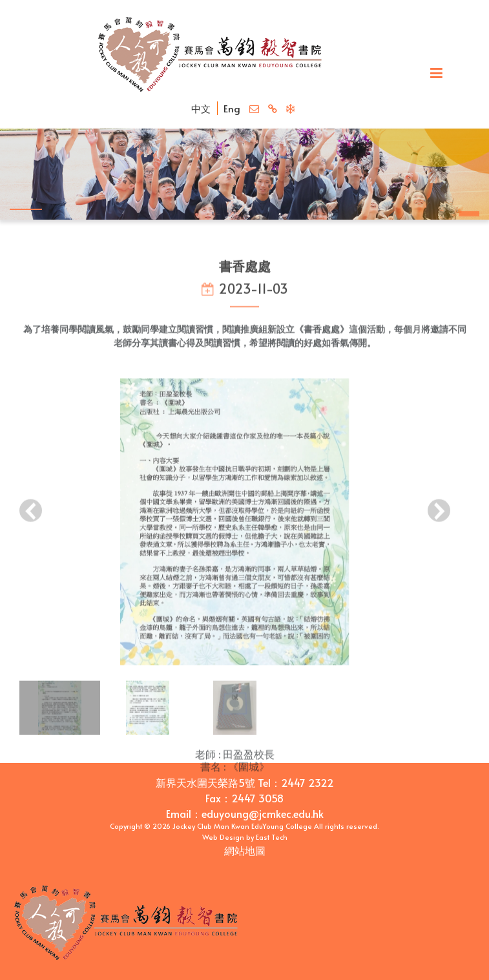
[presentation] (31, 521)
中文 (201, 108)
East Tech (272, 837)
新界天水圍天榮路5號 (205, 782)
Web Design (223, 837)
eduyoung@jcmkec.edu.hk (263, 813)
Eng (232, 108)
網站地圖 (245, 850)
